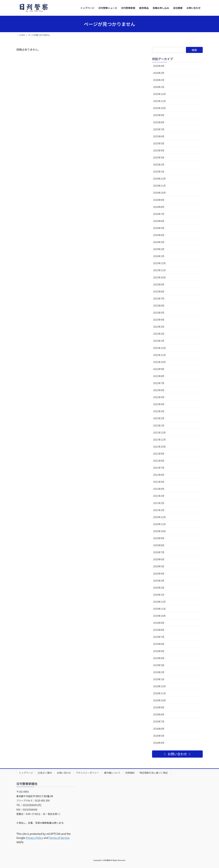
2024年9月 (159, 200)
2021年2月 (159, 503)
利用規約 (130, 773)
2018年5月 (159, 736)
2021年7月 (159, 468)
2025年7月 (159, 129)
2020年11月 (160, 524)
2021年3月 (159, 496)
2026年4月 (159, 66)
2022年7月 (159, 383)
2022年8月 (159, 376)
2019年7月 (159, 637)
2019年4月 (159, 658)
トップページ (26, 773)
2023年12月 (160, 263)
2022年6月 (159, 390)
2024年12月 (160, 179)
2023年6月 (159, 306)
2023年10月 (160, 277)
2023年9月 (159, 284)
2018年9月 (159, 707)
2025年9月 (159, 115)
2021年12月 (160, 432)
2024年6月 (159, 221)
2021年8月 (159, 461)
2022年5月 (159, 397)
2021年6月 (159, 475)
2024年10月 (160, 193)
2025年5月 (159, 143)
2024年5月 (159, 228)
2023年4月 (159, 320)
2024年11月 (160, 186)
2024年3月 (159, 242)
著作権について (112, 773)
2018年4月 (159, 743)
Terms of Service (59, 838)
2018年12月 (160, 686)
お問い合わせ (64, 773)
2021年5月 (159, 482)
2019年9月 (159, 623)
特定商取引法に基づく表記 (154, 773)
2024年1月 (159, 256)
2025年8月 (159, 122)
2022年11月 (160, 355)
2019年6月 (159, 644)
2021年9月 (159, 454)
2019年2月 (159, 672)
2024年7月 (159, 214)
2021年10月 (160, 447)
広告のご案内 (45, 773)
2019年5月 (159, 651)
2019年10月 (160, 616)
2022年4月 (159, 404)
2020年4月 (159, 574)
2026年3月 (159, 73)
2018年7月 (159, 721)
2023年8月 (159, 291)
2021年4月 (159, 489)
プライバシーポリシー (87, 773)
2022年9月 (159, 369)
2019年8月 (159, 630)
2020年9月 (159, 538)
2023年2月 (159, 334)
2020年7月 (159, 552)
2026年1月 (159, 87)
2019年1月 (159, 679)
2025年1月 (159, 172)
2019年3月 (159, 665)
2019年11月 (160, 609)
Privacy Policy (34, 838)
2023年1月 (159, 341)
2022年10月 (160, 362)
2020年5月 (159, 566)
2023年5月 (159, 313)
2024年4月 (159, 235)
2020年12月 (160, 517)
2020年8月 (159, 545)
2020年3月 (159, 581)
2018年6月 (159, 729)
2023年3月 (159, 327)
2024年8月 (159, 207)
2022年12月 (160, 348)
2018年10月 (160, 700)
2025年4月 (159, 150)
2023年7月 (159, 298)
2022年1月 (159, 425)
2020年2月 (159, 588)
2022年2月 (159, 418)
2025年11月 (160, 101)
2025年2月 (159, 164)
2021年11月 (160, 440)
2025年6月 (159, 136)
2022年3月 (159, 411)
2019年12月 (160, 602)
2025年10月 (160, 108)
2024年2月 (159, 249)
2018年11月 (160, 693)
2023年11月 (160, 270)
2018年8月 (159, 714)
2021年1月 (159, 510)
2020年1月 (159, 595)
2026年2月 (159, 80)
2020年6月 (159, 559)
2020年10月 (160, 531)
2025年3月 (159, 157)
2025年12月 (160, 94)
